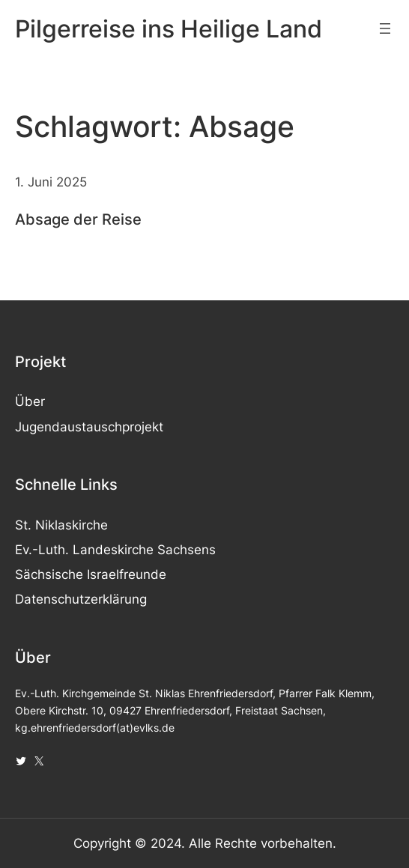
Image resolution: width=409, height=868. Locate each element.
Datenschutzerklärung (81, 599)
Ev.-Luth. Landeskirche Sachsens (115, 550)
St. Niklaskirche (61, 525)
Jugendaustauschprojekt (89, 427)
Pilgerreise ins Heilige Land (169, 29)
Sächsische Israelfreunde (91, 574)
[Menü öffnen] (385, 28)
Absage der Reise (78, 219)
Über (30, 401)
